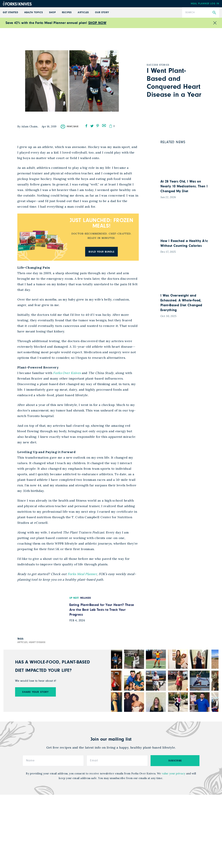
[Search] (201, 12)
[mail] (104, 125)
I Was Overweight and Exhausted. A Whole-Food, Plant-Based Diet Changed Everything (181, 303)
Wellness (86, 598)
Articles (83, 12)
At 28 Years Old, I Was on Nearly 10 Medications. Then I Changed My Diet (184, 186)
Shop (52, 12)
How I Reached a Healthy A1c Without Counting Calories (184, 243)
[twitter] (92, 126)
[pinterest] (98, 126)
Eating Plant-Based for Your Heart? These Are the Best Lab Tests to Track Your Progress (102, 610)
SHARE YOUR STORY (35, 692)
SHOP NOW (97, 23)
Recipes (67, 12)
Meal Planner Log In (205, 4)
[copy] (111, 126)
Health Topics (34, 12)
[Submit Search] (214, 13)
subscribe (175, 761)
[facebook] (86, 126)
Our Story (102, 12)
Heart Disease (37, 643)
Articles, (23, 643)
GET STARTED (10, 12)
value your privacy (174, 774)
